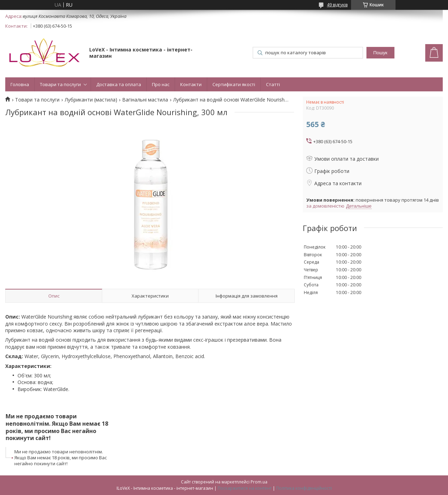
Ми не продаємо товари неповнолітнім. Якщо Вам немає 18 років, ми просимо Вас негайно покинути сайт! (61, 458)
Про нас (161, 84)
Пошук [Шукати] (380, 53)
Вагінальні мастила (145, 100)
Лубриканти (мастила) (91, 100)
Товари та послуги (60, 84)
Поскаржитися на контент (245, 488)
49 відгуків (337, 5)
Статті (273, 84)
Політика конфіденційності (304, 488)
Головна (20, 84)
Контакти (191, 84)
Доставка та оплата (119, 84)
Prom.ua (259, 482)
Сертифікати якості (234, 84)
